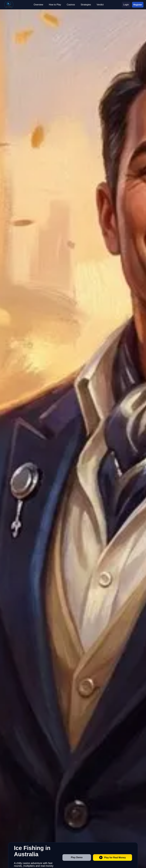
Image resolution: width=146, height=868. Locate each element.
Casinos (71, 5)
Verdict (100, 5)
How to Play (55, 5)
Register (138, 5)
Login (126, 5)
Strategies (86, 5)
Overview (38, 5)
